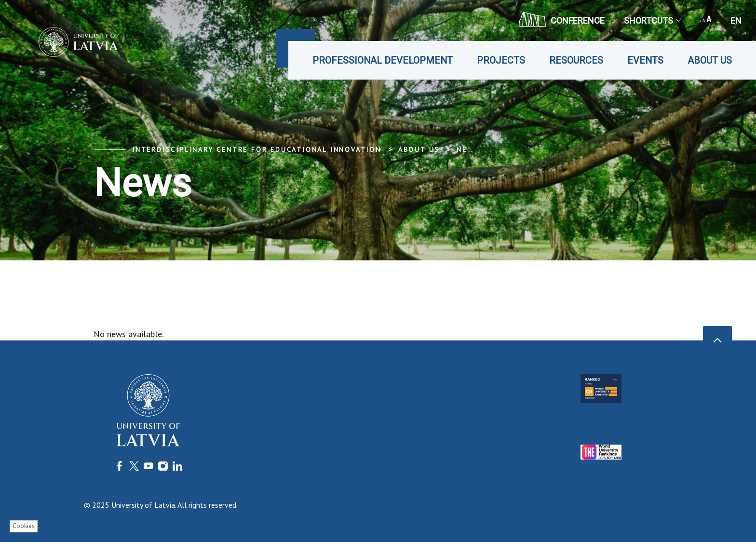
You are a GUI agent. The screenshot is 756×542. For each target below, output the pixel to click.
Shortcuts (652, 20)
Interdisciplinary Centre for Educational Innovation (257, 149)
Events (645, 60)
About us (710, 60)
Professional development (383, 60)
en (736, 20)
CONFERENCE (562, 19)
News (468, 149)
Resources (576, 60)
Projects (501, 60)
